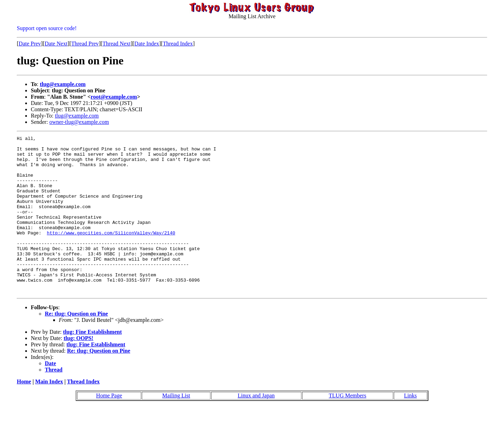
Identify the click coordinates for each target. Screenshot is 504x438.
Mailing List (176, 427)
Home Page (109, 427)
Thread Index (178, 44)
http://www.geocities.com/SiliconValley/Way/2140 (111, 253)
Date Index (147, 44)
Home (24, 413)
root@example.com (114, 97)
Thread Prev (85, 44)
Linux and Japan (256, 427)
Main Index (49, 413)
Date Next (56, 44)
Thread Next (117, 44)
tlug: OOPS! (79, 370)
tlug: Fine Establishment (92, 363)
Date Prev (30, 44)
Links (410, 427)
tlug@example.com (63, 84)
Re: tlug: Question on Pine (76, 345)
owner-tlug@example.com (79, 122)
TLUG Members (347, 427)
